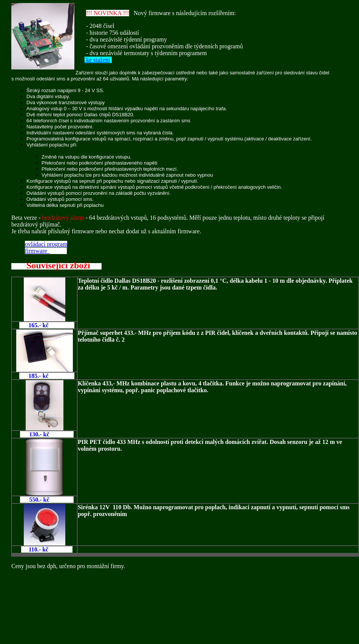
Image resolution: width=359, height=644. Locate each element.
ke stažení (97, 60)
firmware (38, 251)
